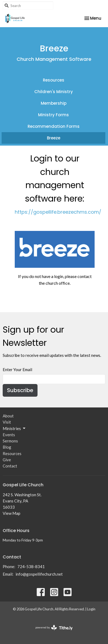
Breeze (54, 138)
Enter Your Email (17, 369)
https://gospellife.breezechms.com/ (58, 212)
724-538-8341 (31, 566)
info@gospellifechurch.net (39, 574)
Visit (7, 422)
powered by (54, 628)
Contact (10, 466)
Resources (54, 80)
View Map (12, 513)
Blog (7, 447)
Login (91, 609)
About (8, 416)
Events (9, 435)
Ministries (14, 428)
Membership (54, 103)
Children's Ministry (54, 92)
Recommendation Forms (54, 126)
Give (7, 460)
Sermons (10, 441)
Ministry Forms (53, 115)
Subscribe (20, 390)
